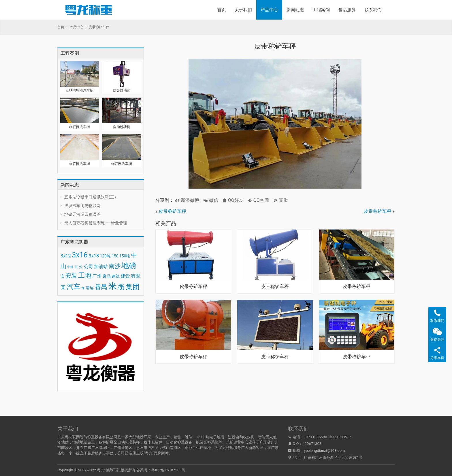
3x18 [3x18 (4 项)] (94, 256)
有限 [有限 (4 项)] (135, 276)
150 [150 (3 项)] (115, 256)
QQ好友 (233, 200)
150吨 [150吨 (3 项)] (125, 256)
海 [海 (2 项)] (83, 288)
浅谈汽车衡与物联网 (82, 206)
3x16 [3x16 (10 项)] (80, 255)
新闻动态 (295, 10)
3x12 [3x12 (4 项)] (66, 256)
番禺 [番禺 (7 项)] (101, 287)
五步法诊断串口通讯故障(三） (91, 197)
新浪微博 (187, 200)
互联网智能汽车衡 (80, 90)
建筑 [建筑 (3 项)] (116, 276)
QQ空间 (258, 200)
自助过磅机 (122, 127)
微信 (211, 200)
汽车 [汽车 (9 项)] (74, 287)
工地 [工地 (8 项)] (85, 275)
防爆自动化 (122, 90)
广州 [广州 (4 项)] (97, 276)
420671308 (312, 444)
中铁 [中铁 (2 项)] (70, 267)
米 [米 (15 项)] (113, 286)
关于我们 (243, 10)
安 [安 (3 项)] (63, 276)
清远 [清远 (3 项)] (90, 288)
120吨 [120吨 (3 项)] (105, 256)
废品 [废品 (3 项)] (107, 276)
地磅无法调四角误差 (82, 214)
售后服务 (347, 10)
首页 (222, 10)
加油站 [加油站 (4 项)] (101, 267)
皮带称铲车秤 (172, 211)
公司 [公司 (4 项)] (88, 267)
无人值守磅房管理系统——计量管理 (96, 223)
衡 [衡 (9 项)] (121, 287)
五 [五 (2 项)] (76, 267)
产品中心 (269, 10)
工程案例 (321, 10)
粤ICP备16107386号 (168, 470)
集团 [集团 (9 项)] (133, 287)
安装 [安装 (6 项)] (71, 276)
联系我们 (373, 10)
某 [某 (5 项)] (63, 287)
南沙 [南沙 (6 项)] (115, 266)
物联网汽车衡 (80, 127)
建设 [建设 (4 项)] (125, 276)
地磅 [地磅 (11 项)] (129, 266)
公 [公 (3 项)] (81, 267)
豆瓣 (280, 200)
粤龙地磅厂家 (108, 470)
